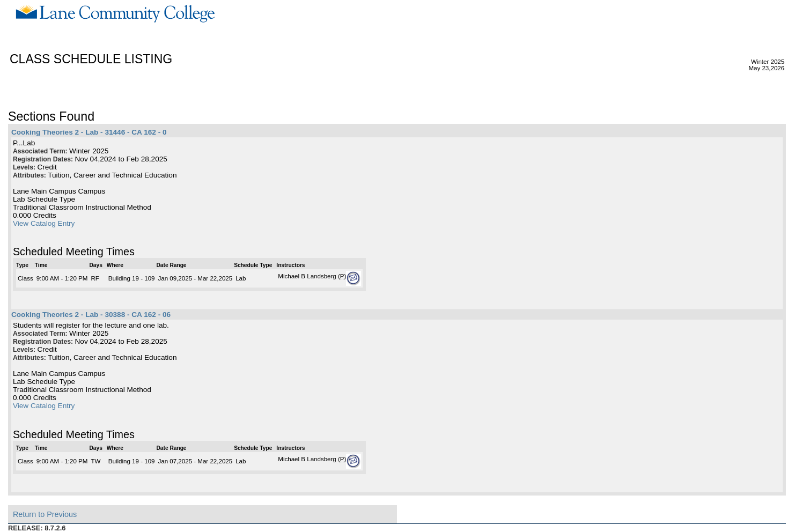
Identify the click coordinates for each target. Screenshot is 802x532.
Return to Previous (45, 514)
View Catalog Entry (44, 223)
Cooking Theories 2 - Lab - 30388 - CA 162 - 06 (91, 315)
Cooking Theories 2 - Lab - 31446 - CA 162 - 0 (89, 132)
